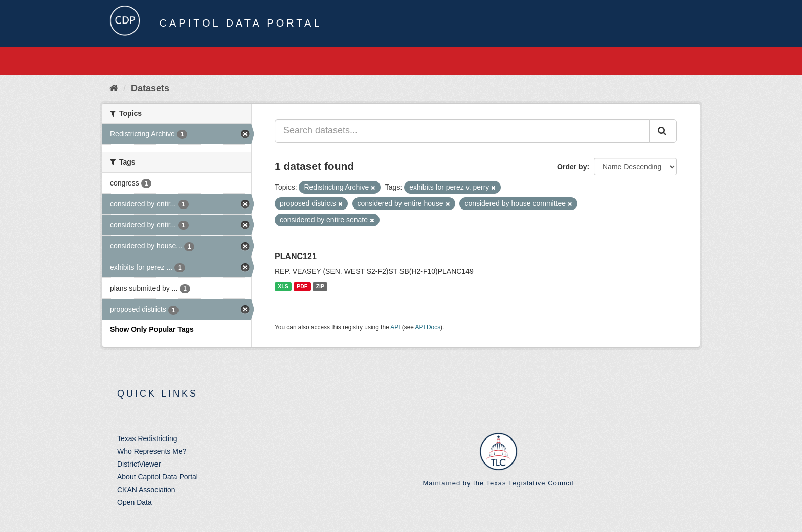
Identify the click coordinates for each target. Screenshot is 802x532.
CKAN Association (146, 490)
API (395, 327)
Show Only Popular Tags (152, 329)
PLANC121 (296, 256)
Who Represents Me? (152, 451)
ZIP (320, 286)
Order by (572, 167)
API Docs (428, 327)
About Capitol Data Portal (158, 477)
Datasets (150, 88)
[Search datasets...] (462, 131)
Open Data (135, 502)
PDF (302, 286)
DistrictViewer (139, 464)
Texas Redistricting (147, 438)
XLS (283, 286)
